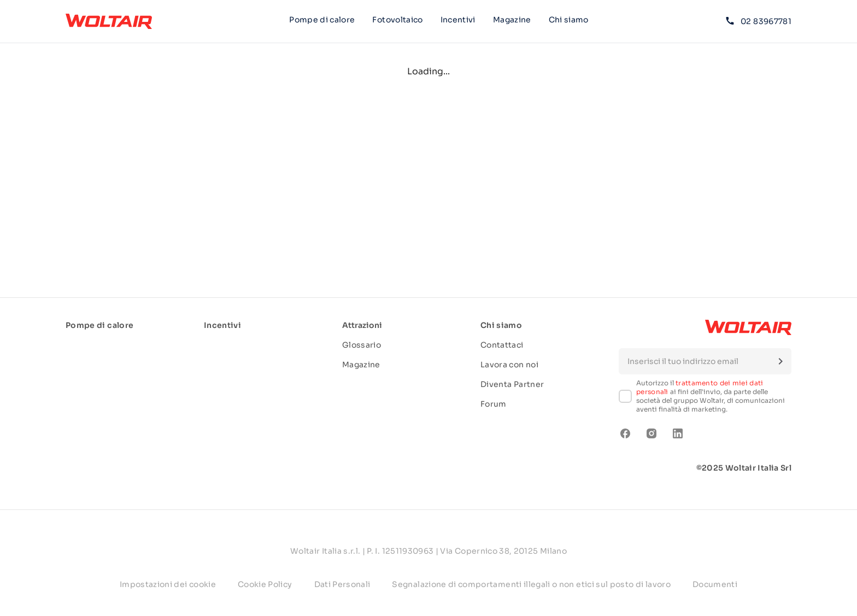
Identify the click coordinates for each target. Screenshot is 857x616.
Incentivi (458, 20)
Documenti (715, 584)
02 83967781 (759, 21)
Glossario (362, 345)
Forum (494, 404)
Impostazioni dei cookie (168, 584)
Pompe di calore (322, 20)
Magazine (512, 20)
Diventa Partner (512, 384)
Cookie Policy (265, 584)
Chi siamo (569, 21)
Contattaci (502, 345)
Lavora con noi (509, 365)
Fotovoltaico (397, 20)
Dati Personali (342, 584)
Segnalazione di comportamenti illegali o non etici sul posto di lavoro (531, 584)
